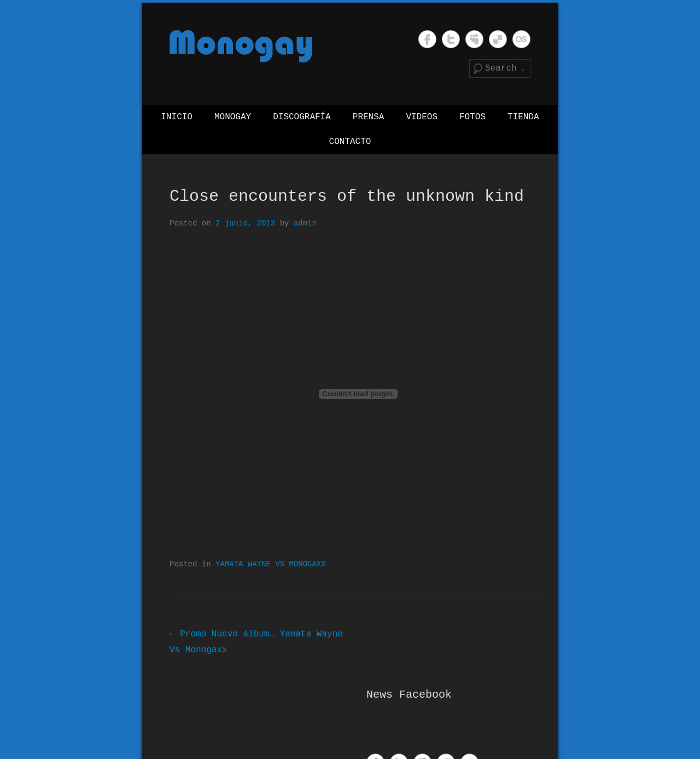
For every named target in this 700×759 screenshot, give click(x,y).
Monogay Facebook (427, 39)
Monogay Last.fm (521, 39)
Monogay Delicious (498, 39)
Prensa (369, 117)
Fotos (472, 117)
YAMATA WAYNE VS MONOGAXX (271, 564)
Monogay (233, 117)
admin (305, 224)
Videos (422, 117)
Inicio (177, 117)
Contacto (350, 142)
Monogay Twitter (451, 39)
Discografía (302, 117)
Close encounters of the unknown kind (347, 196)
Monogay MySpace (474, 39)
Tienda (523, 117)
